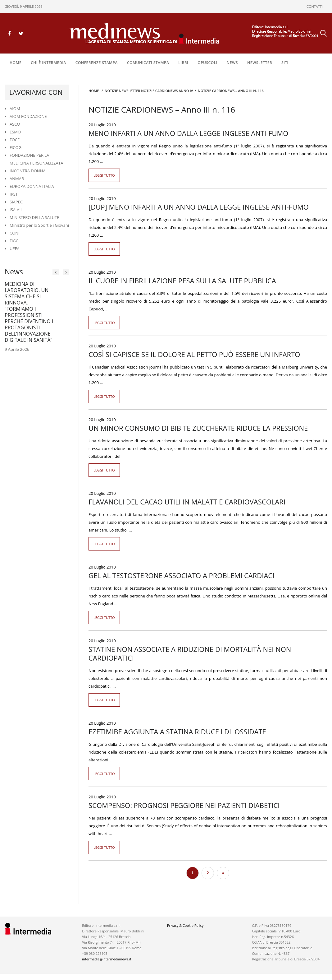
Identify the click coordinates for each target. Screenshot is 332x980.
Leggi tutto (104, 175)
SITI (285, 63)
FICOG (16, 147)
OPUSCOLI (207, 63)
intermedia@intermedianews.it (107, 959)
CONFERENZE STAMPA (97, 63)
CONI (15, 233)
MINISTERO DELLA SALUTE (34, 217)
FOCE (15, 140)
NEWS (232, 63)
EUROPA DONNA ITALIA (32, 186)
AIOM (15, 109)
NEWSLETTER (260, 63)
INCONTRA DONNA (28, 171)
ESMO (15, 132)
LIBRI (183, 63)
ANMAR (17, 179)
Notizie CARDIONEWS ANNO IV (167, 91)
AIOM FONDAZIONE (28, 116)
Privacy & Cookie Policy (185, 925)
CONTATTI (315, 6)
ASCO (15, 124)
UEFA (15, 248)
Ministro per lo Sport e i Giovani (39, 225)
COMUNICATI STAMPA (148, 63)
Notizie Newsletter (122, 91)
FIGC (14, 241)
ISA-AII (16, 210)
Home (16, 63)
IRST (14, 194)
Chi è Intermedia (48, 63)
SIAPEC (16, 202)
